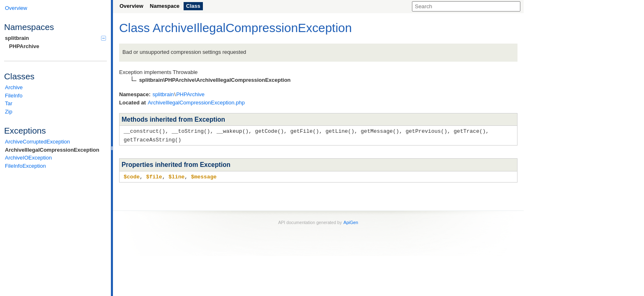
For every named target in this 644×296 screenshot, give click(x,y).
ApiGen (351, 221)
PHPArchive (24, 46)
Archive (14, 87)
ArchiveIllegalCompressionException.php (196, 103)
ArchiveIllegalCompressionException (52, 150)
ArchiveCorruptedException (37, 142)
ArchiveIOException (28, 158)
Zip (9, 112)
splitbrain (55, 38)
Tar (9, 103)
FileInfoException (25, 166)
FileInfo (14, 96)
